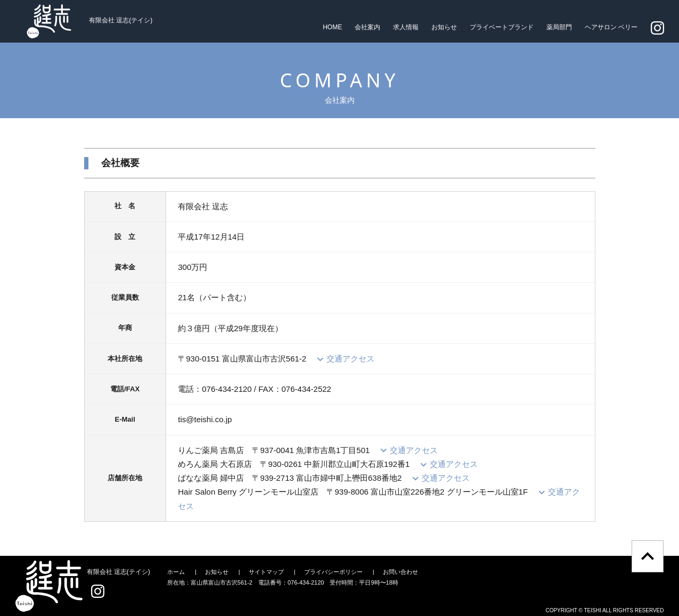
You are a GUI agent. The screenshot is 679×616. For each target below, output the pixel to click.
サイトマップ (266, 572)
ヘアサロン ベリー (611, 27)
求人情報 (406, 27)
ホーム (176, 572)
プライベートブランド (502, 27)
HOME (332, 27)
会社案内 (367, 27)
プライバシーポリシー (333, 572)
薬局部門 (559, 27)
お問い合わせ (400, 572)
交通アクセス (350, 359)
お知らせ (444, 27)
